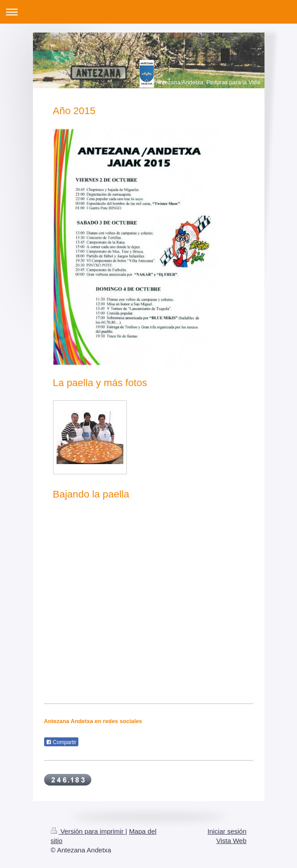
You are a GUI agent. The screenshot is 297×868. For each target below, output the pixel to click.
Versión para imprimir (88, 831)
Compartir (61, 742)
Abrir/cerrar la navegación (148, 12)
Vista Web (232, 841)
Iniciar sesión (227, 831)
